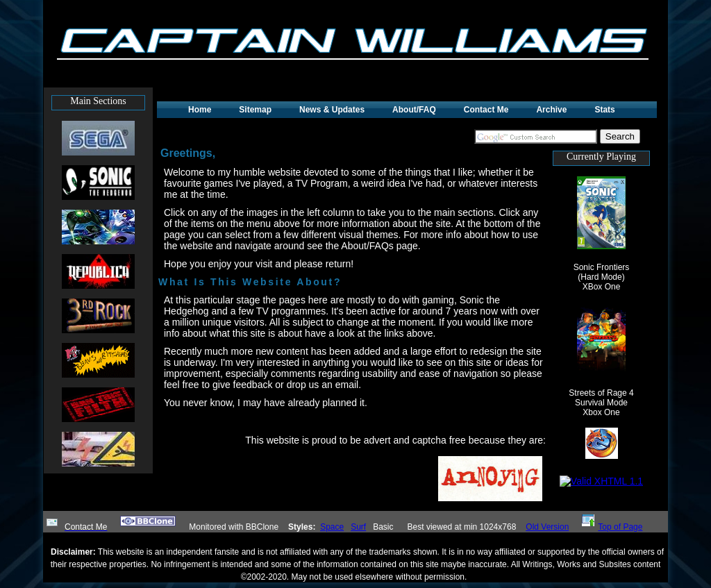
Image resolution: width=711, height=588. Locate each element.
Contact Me (486, 110)
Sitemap (255, 110)
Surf (358, 527)
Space (332, 527)
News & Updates (332, 110)
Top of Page (612, 527)
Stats (604, 110)
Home (200, 110)
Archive (551, 110)
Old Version (547, 527)
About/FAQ (414, 110)
